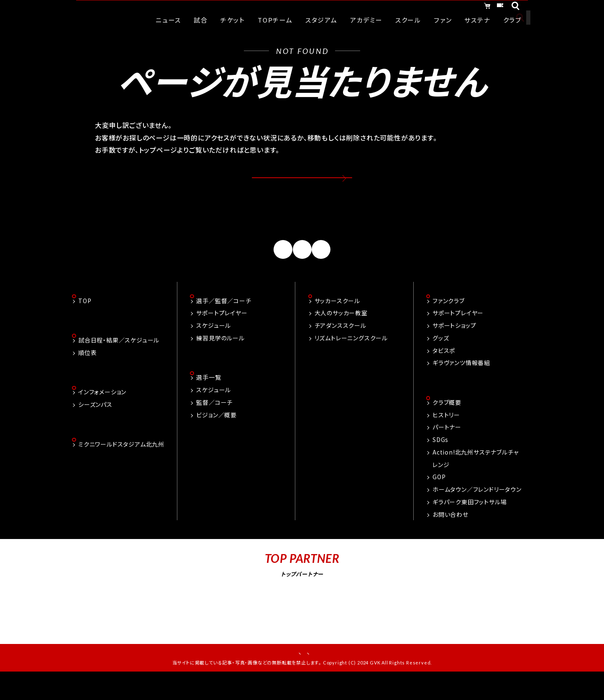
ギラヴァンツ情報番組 (461, 383)
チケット (491, 8)
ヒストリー (446, 436)
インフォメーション (102, 414)
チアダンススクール (340, 345)
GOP (439, 498)
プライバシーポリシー (330, 675)
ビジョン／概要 (216, 436)
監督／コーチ (214, 423)
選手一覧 (209, 399)
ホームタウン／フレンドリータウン (477, 510)
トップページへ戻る (302, 185)
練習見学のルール (220, 358)
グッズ (441, 358)
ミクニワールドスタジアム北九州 (121, 467)
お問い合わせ (450, 535)
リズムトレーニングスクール (351, 358)
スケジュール (214, 345)
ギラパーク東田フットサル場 (470, 523)
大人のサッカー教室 (341, 333)
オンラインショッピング (427, 8)
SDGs (440, 460)
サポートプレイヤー (222, 333)
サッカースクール (337, 321)
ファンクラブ (449, 321)
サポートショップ (454, 345)
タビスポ (444, 370)
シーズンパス (95, 426)
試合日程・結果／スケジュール (119, 361)
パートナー (447, 448)
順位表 (87, 373)
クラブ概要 (447, 423)
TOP (85, 321)
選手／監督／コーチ (224, 321)
